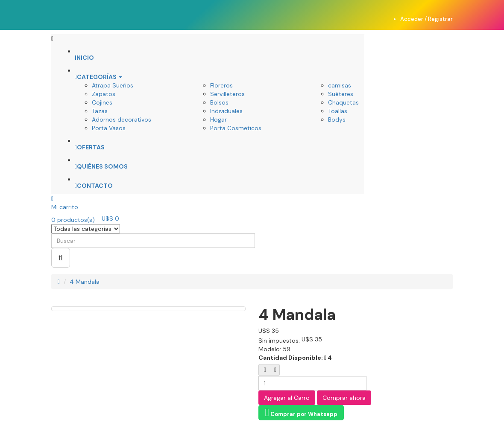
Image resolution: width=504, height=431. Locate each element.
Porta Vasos (109, 128)
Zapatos (104, 94)
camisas (340, 85)
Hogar (218, 119)
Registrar (440, 19)
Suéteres (341, 94)
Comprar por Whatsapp (301, 412)
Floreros (221, 85)
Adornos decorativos (122, 119)
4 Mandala (85, 282)
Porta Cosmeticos (236, 128)
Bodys (337, 119)
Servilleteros (227, 94)
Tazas (100, 111)
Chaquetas (343, 102)
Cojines (102, 102)
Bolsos (219, 102)
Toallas (338, 111)
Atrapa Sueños (113, 85)
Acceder (412, 19)
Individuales (226, 111)
